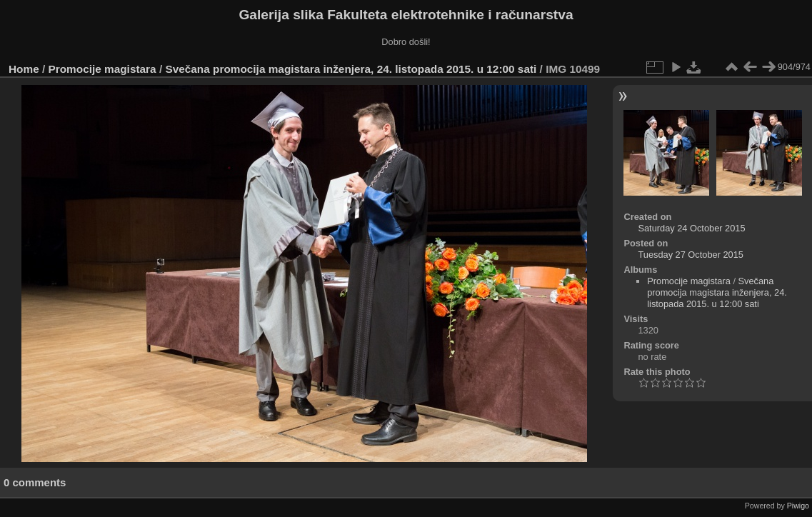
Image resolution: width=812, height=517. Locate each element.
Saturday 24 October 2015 (691, 228)
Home (24, 69)
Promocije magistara (102, 69)
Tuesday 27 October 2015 (691, 255)
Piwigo (798, 506)
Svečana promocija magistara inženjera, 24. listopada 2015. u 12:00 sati (351, 69)
